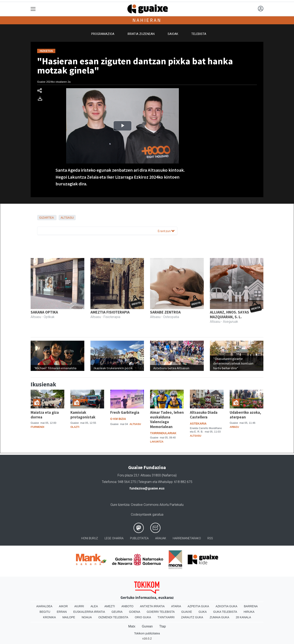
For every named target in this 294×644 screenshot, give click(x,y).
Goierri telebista (161, 612)
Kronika (50, 617)
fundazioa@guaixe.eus (147, 488)
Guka (203, 612)
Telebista (199, 34)
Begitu (45, 612)
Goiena (135, 612)
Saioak (173, 34)
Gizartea (46, 218)
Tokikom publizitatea (147, 633)
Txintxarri (166, 617)
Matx (132, 626)
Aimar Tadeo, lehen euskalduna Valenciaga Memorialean (167, 419)
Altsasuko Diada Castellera (204, 415)
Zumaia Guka (219, 617)
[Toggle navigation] (33, 9)
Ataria (176, 606)
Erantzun (166, 231)
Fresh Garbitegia (125, 412)
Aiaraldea (44, 606)
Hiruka (249, 612)
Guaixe (187, 612)
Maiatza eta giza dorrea (45, 415)
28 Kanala (243, 617)
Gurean (147, 626)
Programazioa (103, 34)
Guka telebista (225, 612)
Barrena (251, 606)
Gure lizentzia (120, 505)
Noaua (87, 617)
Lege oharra (114, 538)
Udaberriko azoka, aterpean (245, 415)
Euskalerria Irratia (89, 612)
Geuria (117, 612)
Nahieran (147, 20)
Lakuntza (157, 442)
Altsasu (67, 218)
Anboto (128, 606)
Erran (62, 612)
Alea (94, 606)
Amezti (110, 606)
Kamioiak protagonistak (83, 415)
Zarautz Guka (192, 617)
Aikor (63, 606)
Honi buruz (90, 538)
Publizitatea (139, 538)
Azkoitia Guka (227, 606)
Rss (210, 538)
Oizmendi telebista (113, 617)
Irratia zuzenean (141, 34)
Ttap (163, 626)
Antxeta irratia (152, 606)
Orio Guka (143, 617)
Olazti (75, 427)
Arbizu (234, 427)
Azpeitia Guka (198, 606)
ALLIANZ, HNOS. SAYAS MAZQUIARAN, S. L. (229, 314)
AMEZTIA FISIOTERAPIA (110, 312)
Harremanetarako (187, 538)
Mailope (69, 617)
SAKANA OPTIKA (44, 312)
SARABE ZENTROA (165, 312)
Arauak (161, 538)
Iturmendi (37, 427)
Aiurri (79, 606)
